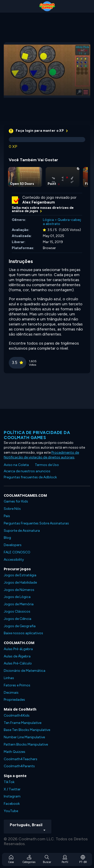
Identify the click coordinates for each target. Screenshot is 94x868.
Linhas (9, 678)
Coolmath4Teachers (21, 759)
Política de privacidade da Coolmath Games (37, 435)
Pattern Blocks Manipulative (26, 744)
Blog (7, 538)
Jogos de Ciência (18, 619)
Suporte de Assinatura (22, 531)
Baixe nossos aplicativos (23, 633)
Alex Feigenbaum (39, 202)
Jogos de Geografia (20, 626)
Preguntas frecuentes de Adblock (30, 477)
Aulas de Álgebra (17, 656)
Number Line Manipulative (24, 737)
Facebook (12, 804)
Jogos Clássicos (17, 611)
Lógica (48, 220)
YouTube (11, 811)
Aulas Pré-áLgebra (18, 649)
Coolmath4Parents (19, 766)
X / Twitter (12, 789)
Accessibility (14, 560)
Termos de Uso (47, 465)
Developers (13, 545)
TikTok (9, 782)
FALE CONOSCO (17, 552)
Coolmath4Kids (17, 715)
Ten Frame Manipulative (23, 723)
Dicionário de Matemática (25, 671)
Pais (7, 516)
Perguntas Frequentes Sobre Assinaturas (36, 523)
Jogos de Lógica (17, 597)
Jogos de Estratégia (20, 575)
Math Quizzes (15, 752)
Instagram (12, 796)
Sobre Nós (12, 509)
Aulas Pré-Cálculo (18, 663)
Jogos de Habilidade (20, 582)
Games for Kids (16, 501)
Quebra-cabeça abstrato (62, 222)
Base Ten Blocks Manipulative (27, 730)
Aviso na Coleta (16, 465)
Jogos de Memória (19, 604)
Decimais (11, 693)
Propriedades (14, 700)
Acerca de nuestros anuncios (27, 471)
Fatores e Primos (17, 685)
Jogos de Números (19, 590)
